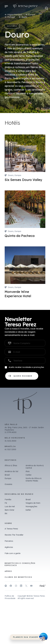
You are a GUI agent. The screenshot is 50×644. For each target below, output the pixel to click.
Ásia (28, 471)
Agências (9, 547)
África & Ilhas (11, 465)
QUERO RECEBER (22, 376)
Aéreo (8, 571)
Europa (32, 15)
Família (8, 500)
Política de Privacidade (10, 597)
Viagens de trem (33, 503)
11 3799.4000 (11, 432)
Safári (28, 510)
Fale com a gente (13, 553)
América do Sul (11, 471)
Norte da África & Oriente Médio (34, 480)
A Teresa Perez (11, 529)
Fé (6, 503)
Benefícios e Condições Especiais (20, 564)
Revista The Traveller (14, 535)
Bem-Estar (9, 510)
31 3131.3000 (10, 441)
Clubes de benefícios (18, 577)
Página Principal (15, 15)
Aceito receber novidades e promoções (26, 367)
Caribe (28, 475)
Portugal (11, 17)
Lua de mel (10, 506)
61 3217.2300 (10, 449)
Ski (6, 513)
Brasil (7, 475)
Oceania (8, 484)
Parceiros (9, 541)
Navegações (31, 506)
